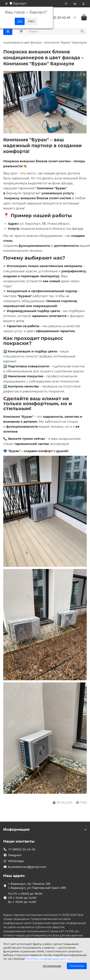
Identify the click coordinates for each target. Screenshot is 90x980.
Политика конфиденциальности (47, 959)
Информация (45, 829)
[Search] (56, 31)
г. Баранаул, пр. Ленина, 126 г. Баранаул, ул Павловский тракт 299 (37, 886)
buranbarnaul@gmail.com (27, 867)
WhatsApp (16, 861)
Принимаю (77, 966)
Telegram (15, 855)
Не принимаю (52, 966)
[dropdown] (6, 4)
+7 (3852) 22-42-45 (57, 18)
